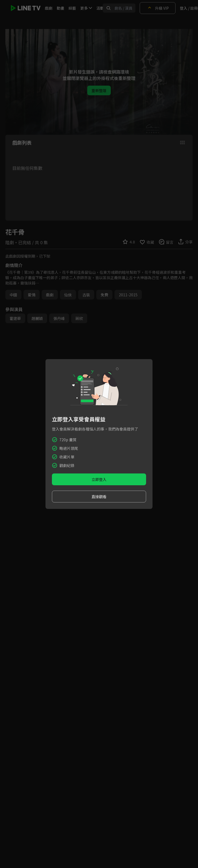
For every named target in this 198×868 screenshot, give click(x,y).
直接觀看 (99, 497)
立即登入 (99, 479)
